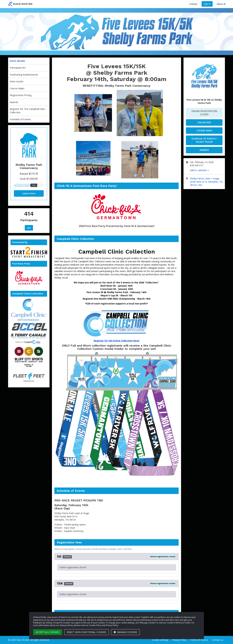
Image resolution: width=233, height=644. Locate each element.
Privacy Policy (179, 640)
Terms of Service (199, 640)
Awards (14, 102)
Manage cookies (125, 632)
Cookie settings (160, 640)
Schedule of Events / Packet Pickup (204, 140)
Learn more (29, 193)
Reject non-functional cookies (86, 632)
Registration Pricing (21, 95)
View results (17, 81)
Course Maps (17, 88)
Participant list (18, 68)
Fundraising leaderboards (24, 75)
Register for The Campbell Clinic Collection (27, 111)
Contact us (218, 640)
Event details (17, 61)
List (29, 228)
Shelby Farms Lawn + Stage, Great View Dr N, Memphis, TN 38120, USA (206, 182)
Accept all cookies (48, 632)
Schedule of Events (20, 119)
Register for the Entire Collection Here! (116, 341)
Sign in (207, 4)
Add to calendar (199, 170)
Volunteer (204, 122)
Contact (193, 4)
